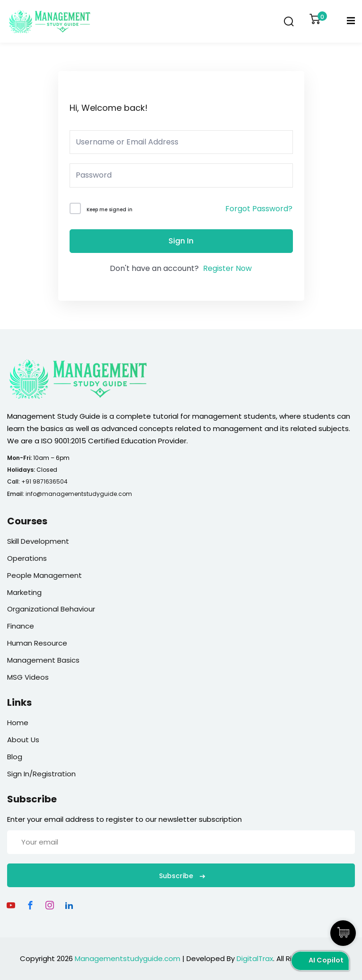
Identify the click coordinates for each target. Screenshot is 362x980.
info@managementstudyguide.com (79, 494)
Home (18, 723)
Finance (21, 626)
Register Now (227, 268)
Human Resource (37, 643)
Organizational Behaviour (51, 609)
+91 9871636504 (44, 481)
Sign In (181, 241)
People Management (44, 575)
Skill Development (38, 541)
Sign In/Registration (41, 774)
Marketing (24, 592)
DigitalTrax (255, 958)
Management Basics (43, 660)
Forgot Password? (259, 209)
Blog (15, 757)
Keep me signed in (110, 210)
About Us (23, 740)
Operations (27, 558)
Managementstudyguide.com (128, 958)
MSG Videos (28, 677)
